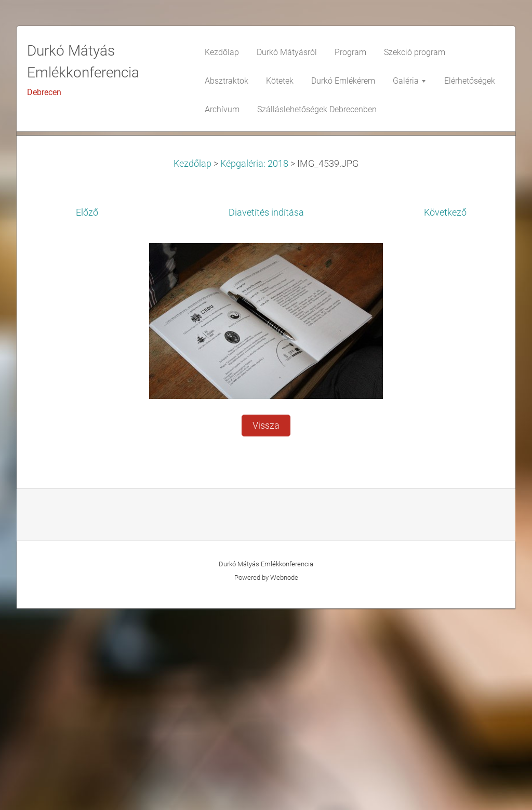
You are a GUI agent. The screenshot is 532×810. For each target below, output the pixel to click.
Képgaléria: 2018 (254, 365)
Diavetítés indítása (266, 414)
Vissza (266, 627)
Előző (87, 414)
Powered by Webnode (266, 779)
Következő (445, 414)
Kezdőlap (192, 365)
